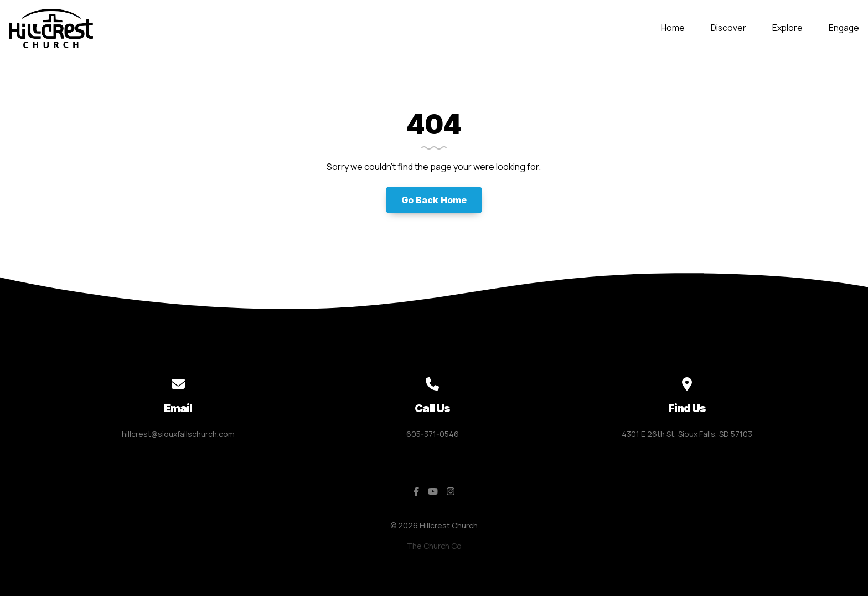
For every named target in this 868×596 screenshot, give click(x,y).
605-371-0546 (433, 434)
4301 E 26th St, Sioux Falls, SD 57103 (687, 434)
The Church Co (434, 546)
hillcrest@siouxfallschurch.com (178, 434)
